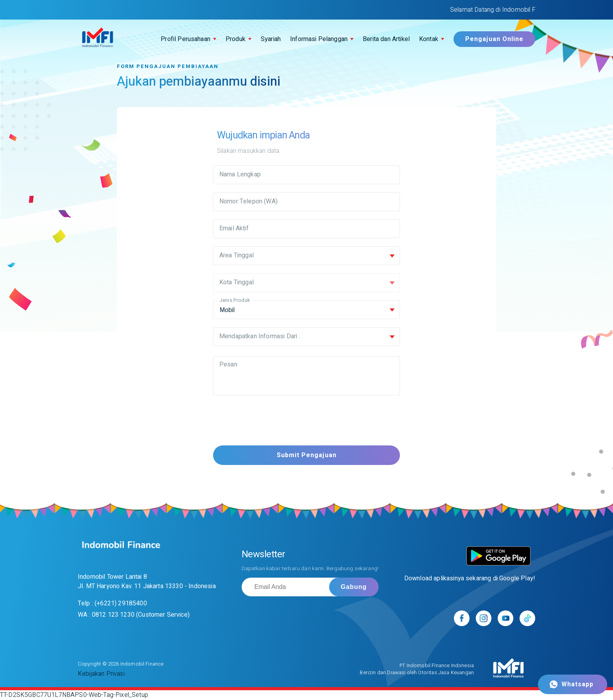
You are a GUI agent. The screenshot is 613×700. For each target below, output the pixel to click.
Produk (236, 39)
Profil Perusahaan (186, 39)
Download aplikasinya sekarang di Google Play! (470, 578)
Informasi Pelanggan (319, 39)
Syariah (271, 39)
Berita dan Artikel (386, 39)
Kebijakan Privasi (101, 674)
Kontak (429, 39)
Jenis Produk (235, 300)
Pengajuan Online (494, 39)
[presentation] (272, 422)
